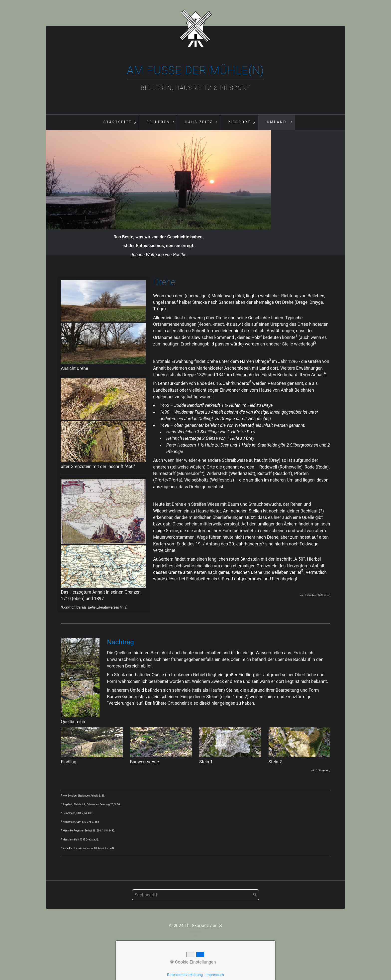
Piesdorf (239, 122)
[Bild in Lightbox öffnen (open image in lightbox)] (103, 342)
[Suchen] (255, 936)
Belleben (158, 122)
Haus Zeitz (199, 122)
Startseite (118, 122)
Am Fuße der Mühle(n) (195, 70)
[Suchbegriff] (195, 936)
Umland (277, 122)
